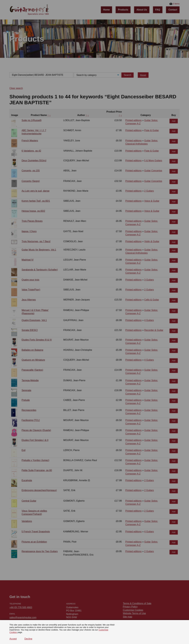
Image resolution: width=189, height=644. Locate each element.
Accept (13, 639)
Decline (28, 639)
